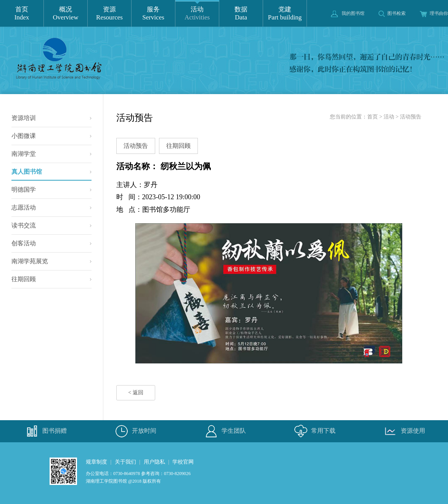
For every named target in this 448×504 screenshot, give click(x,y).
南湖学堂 (24, 154)
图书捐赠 (45, 431)
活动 (197, 14)
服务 (153, 14)
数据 (241, 14)
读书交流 (24, 225)
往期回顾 (24, 279)
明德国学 (24, 190)
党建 (285, 14)
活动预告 (411, 117)
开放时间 (135, 431)
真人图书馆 (51, 174)
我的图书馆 (348, 13)
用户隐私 (154, 462)
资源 (109, 14)
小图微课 (24, 136)
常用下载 (314, 431)
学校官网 (183, 462)
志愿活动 (24, 207)
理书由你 (434, 13)
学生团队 (224, 431)
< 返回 (136, 393)
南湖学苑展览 (30, 261)
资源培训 (24, 118)
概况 (66, 14)
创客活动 (24, 243)
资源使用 (403, 431)
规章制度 (96, 462)
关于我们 (125, 462)
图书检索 (392, 13)
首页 (22, 14)
